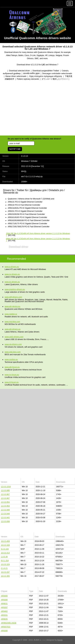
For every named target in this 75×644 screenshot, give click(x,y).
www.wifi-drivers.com (13, 297)
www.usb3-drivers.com (14, 337)
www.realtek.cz (11, 314)
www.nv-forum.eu (12, 375)
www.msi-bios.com (12, 322)
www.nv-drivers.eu (12, 274)
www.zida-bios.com (13, 352)
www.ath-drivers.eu (13, 329)
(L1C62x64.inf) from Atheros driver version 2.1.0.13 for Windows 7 (38, 240)
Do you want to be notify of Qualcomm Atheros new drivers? (34, 139)
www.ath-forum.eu (12, 367)
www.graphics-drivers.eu (15, 289)
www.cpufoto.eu (11, 360)
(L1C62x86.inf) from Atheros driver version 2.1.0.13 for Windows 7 (38, 234)
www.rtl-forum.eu (12, 382)
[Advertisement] (37, 108)
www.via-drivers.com (13, 344)
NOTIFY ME (15, 149)
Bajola (60, 640)
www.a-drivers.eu (12, 267)
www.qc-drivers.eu (12, 282)
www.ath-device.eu (12, 306)
